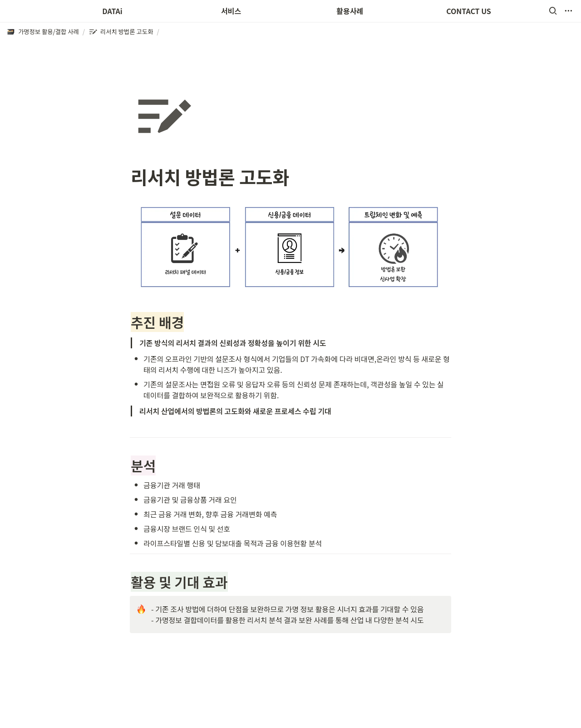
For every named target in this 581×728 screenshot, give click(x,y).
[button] (553, 11)
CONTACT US (469, 11)
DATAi (112, 11)
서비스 (231, 11)
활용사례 (350, 11)
